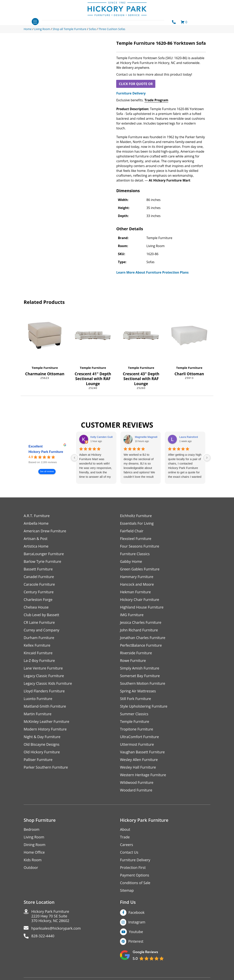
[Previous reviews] (74, 458)
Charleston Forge (38, 600)
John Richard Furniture (139, 630)
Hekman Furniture (135, 592)
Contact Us (129, 852)
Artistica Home (36, 546)
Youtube (136, 932)
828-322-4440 (43, 936)
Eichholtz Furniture (136, 516)
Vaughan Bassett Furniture (142, 752)
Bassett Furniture (38, 569)
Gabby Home (131, 562)
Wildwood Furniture (137, 783)
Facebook (136, 912)
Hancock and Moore (137, 584)
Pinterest (136, 941)
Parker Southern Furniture (46, 767)
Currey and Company (42, 630)
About (125, 829)
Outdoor (31, 868)
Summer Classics (134, 714)
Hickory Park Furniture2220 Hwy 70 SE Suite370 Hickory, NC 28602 (50, 916)
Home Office (34, 852)
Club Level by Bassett (41, 615)
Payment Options (135, 875)
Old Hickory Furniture (42, 752)
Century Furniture (39, 592)
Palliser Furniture (38, 760)
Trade (125, 837)
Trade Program (156, 100)
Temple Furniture (45, 368)
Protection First (133, 868)
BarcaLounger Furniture (44, 554)
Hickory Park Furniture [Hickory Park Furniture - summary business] (46, 452)
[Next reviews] (207, 458)
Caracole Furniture (39, 584)
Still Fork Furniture (135, 699)
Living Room (34, 837)
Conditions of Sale (135, 883)
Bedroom (32, 829)
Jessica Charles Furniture (141, 622)
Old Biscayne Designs (42, 744)
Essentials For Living (137, 523)
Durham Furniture (39, 638)
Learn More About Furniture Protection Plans (152, 272)
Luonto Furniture (38, 699)
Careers (127, 845)
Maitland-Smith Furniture (45, 706)
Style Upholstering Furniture (144, 706)
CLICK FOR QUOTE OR (136, 84)
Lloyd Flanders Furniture (44, 691)
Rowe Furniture (133, 661)
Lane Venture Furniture (43, 668)
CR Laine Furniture (39, 622)
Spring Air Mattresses (138, 691)
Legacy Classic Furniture (44, 676)
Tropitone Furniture (137, 729)
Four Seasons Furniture (140, 546)
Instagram (137, 922)
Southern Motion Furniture (143, 683)
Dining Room (35, 845)
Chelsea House (36, 607)
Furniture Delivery (131, 93)
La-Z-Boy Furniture (39, 661)
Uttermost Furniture (137, 744)
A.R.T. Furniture (37, 516)
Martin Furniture (38, 714)
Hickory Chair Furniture (140, 600)
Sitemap (127, 890)
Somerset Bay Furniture (140, 676)
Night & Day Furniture (42, 737)
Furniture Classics (135, 554)
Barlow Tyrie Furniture (42, 562)
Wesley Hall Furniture (138, 767)
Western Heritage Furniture (143, 775)
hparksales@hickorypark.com (56, 928)
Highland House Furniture (142, 607)
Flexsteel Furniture (136, 539)
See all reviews (47, 471)
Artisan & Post (36, 539)
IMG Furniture (132, 615)
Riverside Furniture (136, 653)
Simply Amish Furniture (140, 668)
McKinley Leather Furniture (46, 722)
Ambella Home (36, 523)
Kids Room (33, 860)
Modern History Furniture (45, 729)
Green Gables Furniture (140, 569)
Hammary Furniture (137, 577)
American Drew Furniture (45, 531)
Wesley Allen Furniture (139, 760)
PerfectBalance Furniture (141, 645)
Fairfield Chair (132, 531)
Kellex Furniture (37, 645)
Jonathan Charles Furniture (143, 638)
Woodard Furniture (136, 790)
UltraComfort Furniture (139, 737)
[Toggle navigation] (35, 22)
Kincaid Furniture (38, 653)
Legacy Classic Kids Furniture (48, 683)
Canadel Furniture (39, 577)
